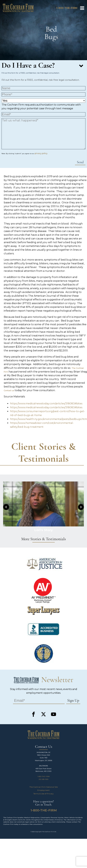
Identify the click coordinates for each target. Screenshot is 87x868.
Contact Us (44, 747)
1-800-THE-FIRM (43, 777)
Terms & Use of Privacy (43, 794)
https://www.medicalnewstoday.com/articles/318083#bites (46, 404)
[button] (6, 507)
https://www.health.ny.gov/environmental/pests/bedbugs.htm (49, 419)
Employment (43, 790)
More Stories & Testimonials (44, 539)
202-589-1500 (43, 779)
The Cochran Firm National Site (44, 787)
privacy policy (41, 153)
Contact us (9, 390)
